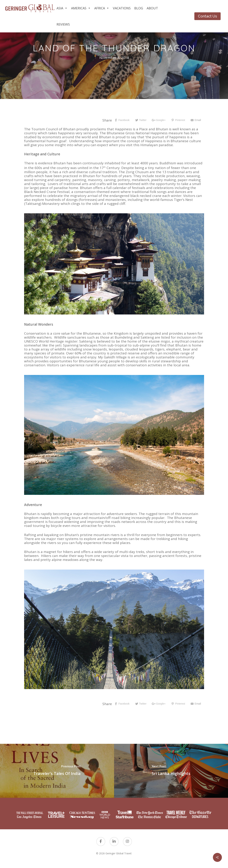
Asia (62, 8)
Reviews (63, 24)
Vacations (122, 8)
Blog (139, 8)
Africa (102, 8)
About (152, 8)
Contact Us (207, 16)
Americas (81, 8)
